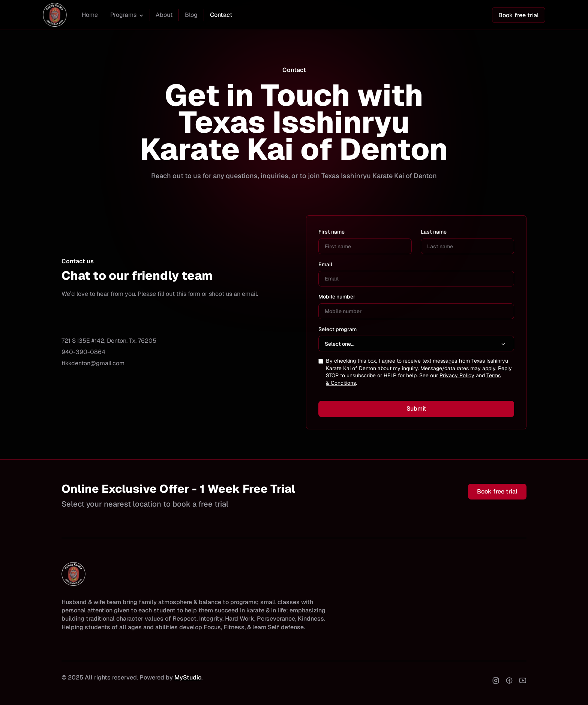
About (164, 15)
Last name (434, 232)
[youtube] (523, 680)
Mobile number (337, 297)
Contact (221, 15)
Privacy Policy (457, 375)
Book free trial (519, 15)
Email (325, 264)
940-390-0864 (83, 352)
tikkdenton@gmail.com (93, 363)
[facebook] (509, 680)
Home (90, 15)
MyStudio (188, 677)
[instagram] (496, 680)
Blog (191, 15)
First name (331, 232)
